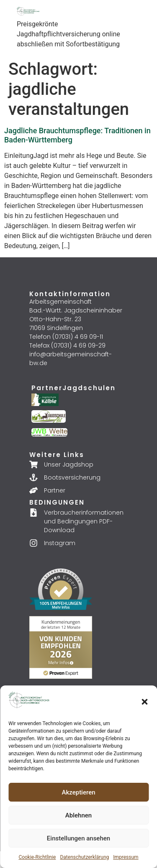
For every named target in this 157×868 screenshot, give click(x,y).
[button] (144, 702)
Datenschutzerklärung (84, 857)
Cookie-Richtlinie (37, 857)
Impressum (126, 857)
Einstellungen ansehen (78, 838)
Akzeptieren (78, 792)
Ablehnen (78, 815)
